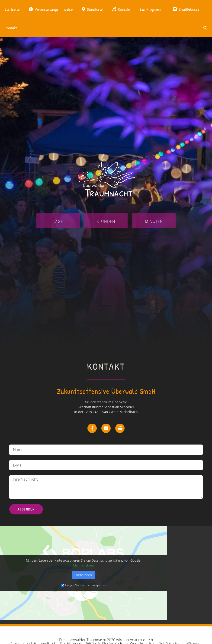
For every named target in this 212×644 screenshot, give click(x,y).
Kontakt (11, 28)
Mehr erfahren (84, 565)
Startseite (12, 9)
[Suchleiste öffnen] (205, 28)
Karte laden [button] (84, 575)
